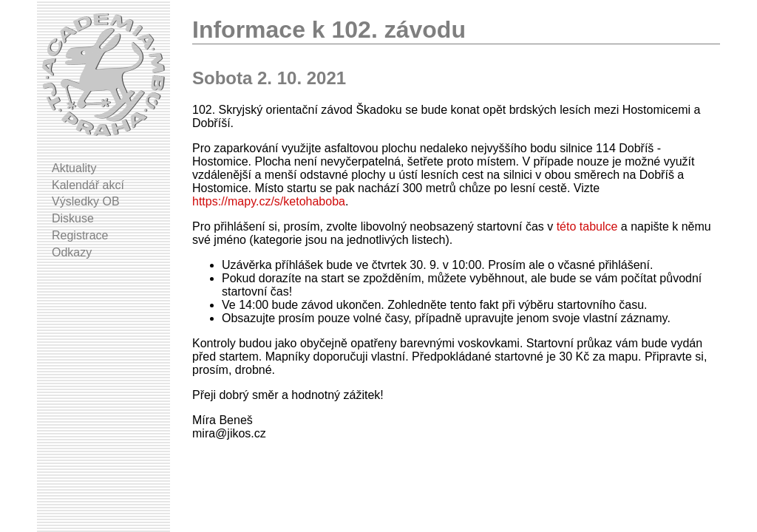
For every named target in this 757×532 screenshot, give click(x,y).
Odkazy (72, 252)
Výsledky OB (86, 201)
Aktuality (74, 168)
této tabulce (587, 226)
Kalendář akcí (88, 185)
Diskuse (73, 218)
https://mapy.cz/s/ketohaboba (269, 201)
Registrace (80, 235)
